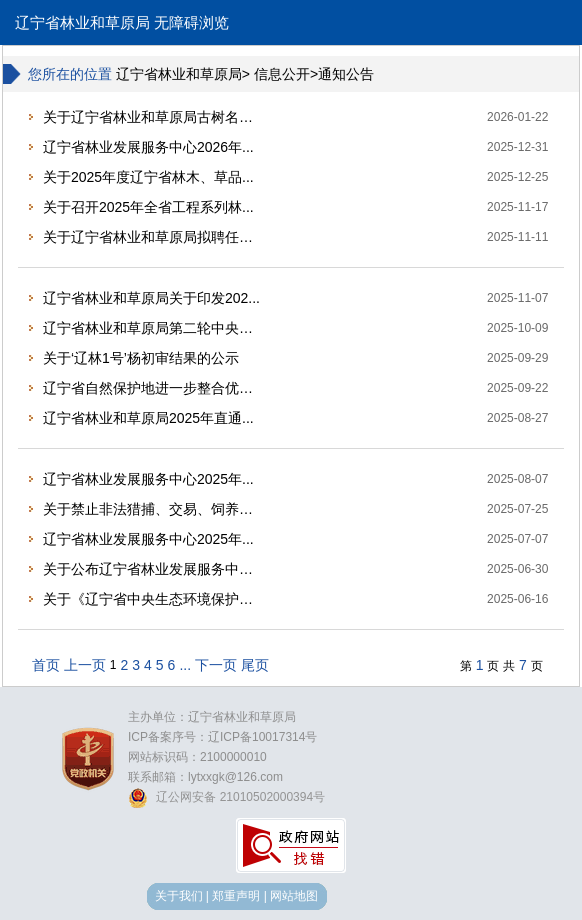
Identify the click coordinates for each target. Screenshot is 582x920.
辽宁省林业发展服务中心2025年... (148, 479)
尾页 (255, 665)
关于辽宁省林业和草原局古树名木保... (154, 117)
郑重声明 (236, 896)
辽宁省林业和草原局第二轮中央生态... (154, 328)
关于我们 (179, 896)
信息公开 (282, 74)
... (185, 665)
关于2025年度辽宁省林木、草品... (148, 177)
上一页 (85, 665)
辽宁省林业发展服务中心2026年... (148, 147)
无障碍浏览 (191, 23)
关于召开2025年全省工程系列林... (148, 207)
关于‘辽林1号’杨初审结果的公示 (141, 358)
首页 (46, 665)
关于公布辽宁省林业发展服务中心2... (154, 569)
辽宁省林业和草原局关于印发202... (151, 298)
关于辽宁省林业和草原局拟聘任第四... (154, 237)
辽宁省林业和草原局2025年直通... (148, 418)
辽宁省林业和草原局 (82, 23)
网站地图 (294, 896)
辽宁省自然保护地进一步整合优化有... (154, 388)
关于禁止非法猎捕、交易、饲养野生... (154, 509)
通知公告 (346, 74)
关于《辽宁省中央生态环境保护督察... (154, 599)
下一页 (216, 665)
